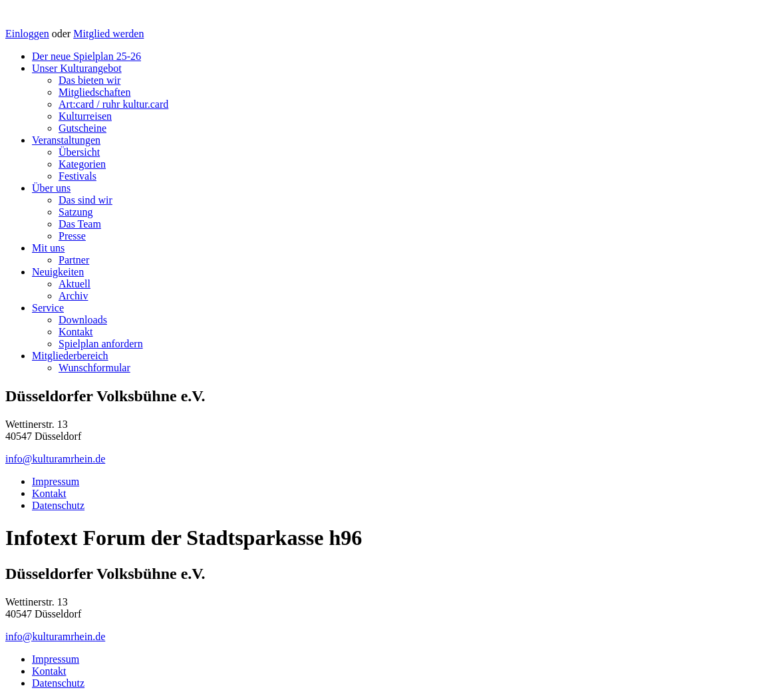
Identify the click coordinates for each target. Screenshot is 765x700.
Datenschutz (58, 505)
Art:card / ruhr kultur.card (113, 104)
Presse (72, 236)
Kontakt (76, 332)
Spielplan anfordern (101, 344)
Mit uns (48, 248)
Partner (74, 260)
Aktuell (75, 284)
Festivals (77, 176)
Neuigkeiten (58, 272)
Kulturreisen (85, 116)
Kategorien (82, 164)
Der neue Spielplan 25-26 (86, 56)
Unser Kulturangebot (77, 68)
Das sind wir (85, 200)
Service (48, 308)
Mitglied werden (108, 34)
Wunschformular (94, 368)
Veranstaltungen (66, 140)
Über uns (51, 188)
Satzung (76, 212)
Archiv (73, 296)
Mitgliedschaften (94, 92)
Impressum (56, 481)
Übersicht (79, 152)
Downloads (83, 320)
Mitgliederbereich (70, 356)
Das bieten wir (89, 80)
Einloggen (27, 34)
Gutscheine (82, 128)
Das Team (80, 224)
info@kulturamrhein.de (55, 459)
